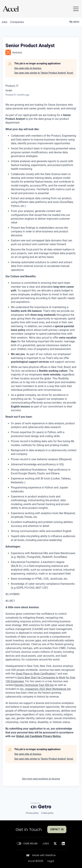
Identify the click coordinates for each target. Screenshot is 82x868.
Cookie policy (47, 813)
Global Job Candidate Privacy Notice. (39, 736)
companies (17, 22)
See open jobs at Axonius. (28, 68)
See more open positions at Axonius (41, 779)
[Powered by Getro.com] (41, 805)
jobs (4, 22)
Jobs (46, 844)
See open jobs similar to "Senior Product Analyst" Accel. (44, 73)
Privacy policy (32, 813)
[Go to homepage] (11, 9)
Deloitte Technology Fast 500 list (34, 685)
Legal (51, 861)
